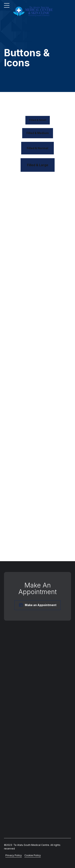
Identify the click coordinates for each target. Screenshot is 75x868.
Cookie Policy (33, 855)
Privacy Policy (14, 855)
